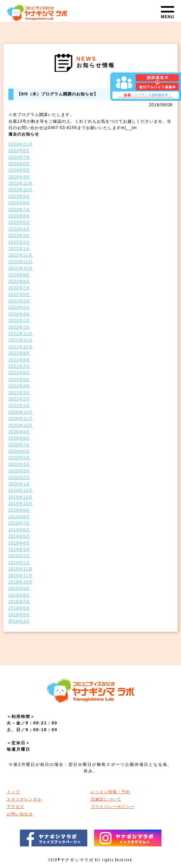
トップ (13, 792)
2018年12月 (21, 569)
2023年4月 (19, 229)
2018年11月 (21, 576)
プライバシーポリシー (113, 807)
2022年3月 (19, 314)
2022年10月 (21, 268)
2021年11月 (21, 340)
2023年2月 (19, 242)
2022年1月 (19, 327)
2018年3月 (19, 621)
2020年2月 (19, 478)
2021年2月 (19, 399)
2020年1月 (19, 484)
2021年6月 (19, 373)
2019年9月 (19, 510)
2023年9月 (19, 197)
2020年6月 (19, 451)
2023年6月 (19, 216)
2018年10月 (21, 582)
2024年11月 (21, 144)
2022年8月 (19, 281)
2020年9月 (19, 432)
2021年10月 (21, 347)
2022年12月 (21, 255)
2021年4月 (19, 386)
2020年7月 (19, 445)
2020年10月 (21, 425)
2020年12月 (21, 412)
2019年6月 (19, 530)
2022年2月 (19, 321)
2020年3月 (19, 471)
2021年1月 (19, 406)
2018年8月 (19, 595)
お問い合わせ (20, 814)
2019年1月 (19, 563)
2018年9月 (19, 589)
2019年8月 (19, 517)
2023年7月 (19, 210)
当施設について (106, 799)
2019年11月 (21, 497)
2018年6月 (19, 608)
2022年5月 (19, 301)
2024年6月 (19, 164)
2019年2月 (19, 556)
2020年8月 (19, 438)
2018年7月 (19, 602)
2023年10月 (21, 190)
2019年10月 (21, 504)
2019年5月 (19, 536)
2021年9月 (19, 353)
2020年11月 (21, 419)
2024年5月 (19, 170)
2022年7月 (19, 288)
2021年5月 (19, 380)
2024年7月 (19, 157)
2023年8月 (19, 203)
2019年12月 (21, 490)
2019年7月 (19, 523)
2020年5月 (19, 458)
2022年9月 (19, 275)
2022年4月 (19, 307)
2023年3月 (19, 236)
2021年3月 (19, 393)
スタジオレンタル (24, 799)
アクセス (16, 807)
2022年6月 (19, 295)
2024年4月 (19, 177)
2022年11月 (21, 262)
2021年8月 (19, 360)
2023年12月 (21, 183)
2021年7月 (19, 366)
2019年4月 (19, 543)
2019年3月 (19, 549)
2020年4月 (19, 465)
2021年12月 (21, 334)
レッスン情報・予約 (110, 792)
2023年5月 (19, 222)
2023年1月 (19, 249)
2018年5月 (19, 615)
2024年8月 (19, 151)
